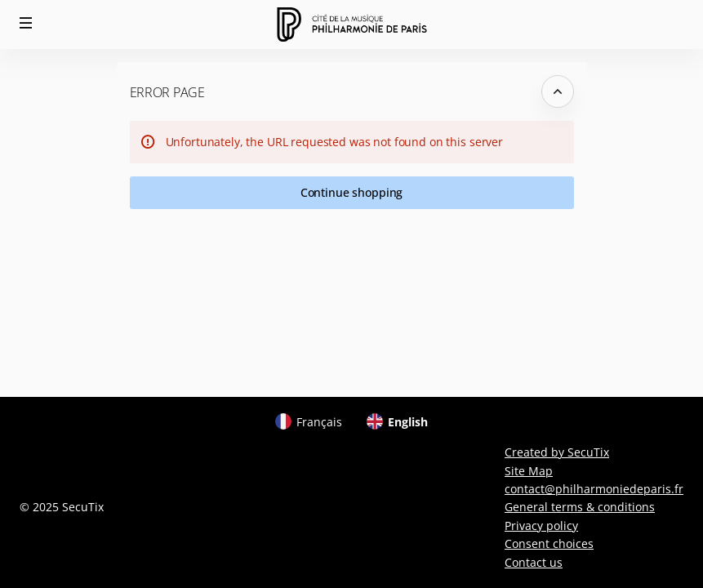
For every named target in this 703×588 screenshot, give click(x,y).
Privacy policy (541, 526)
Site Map (529, 471)
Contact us (534, 562)
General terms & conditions (580, 507)
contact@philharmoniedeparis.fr (594, 489)
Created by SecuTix (557, 452)
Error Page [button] (167, 92)
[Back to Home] (351, 24)
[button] (26, 23)
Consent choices (549, 543)
